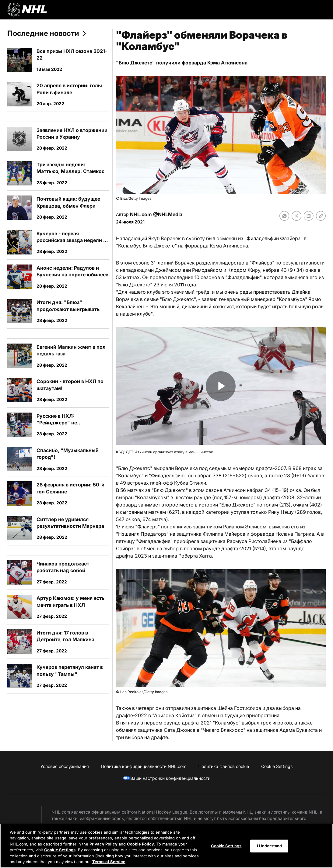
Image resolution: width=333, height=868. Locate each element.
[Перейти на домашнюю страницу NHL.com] (27, 10)
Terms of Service (109, 862)
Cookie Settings (60, 850)
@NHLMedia (168, 214)
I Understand (270, 846)
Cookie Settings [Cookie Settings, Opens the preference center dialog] (226, 846)
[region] (166, 846)
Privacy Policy (103, 844)
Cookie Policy (140, 844)
